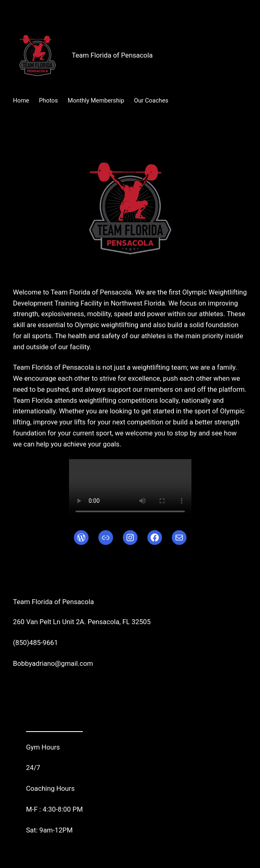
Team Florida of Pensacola (112, 55)
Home (21, 100)
